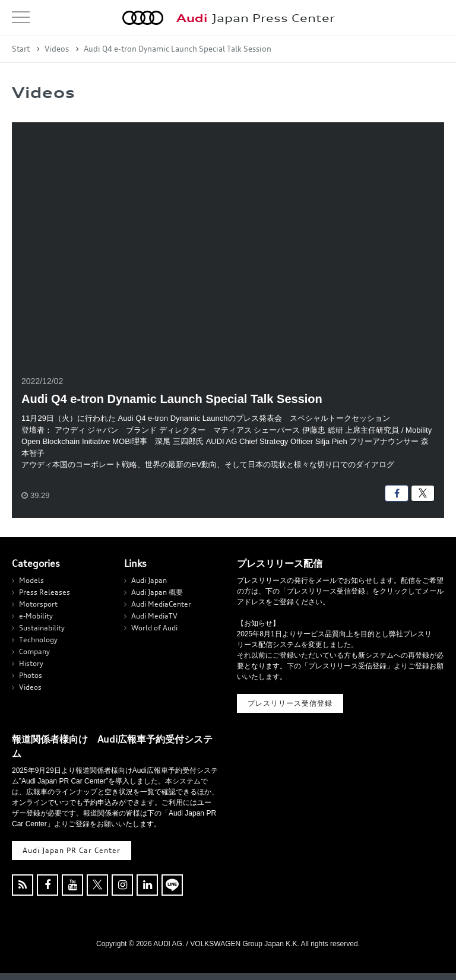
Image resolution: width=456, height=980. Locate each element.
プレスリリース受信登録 (290, 703)
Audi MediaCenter (161, 604)
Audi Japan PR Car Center (72, 850)
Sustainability (42, 628)
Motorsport (38, 604)
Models (31, 580)
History (31, 663)
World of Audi (154, 628)
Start (21, 49)
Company (34, 651)
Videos (57, 49)
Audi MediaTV (154, 616)
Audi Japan (149, 580)
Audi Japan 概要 (157, 592)
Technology (38, 640)
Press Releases (45, 592)
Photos (31, 675)
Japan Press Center (256, 18)
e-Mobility (36, 616)
